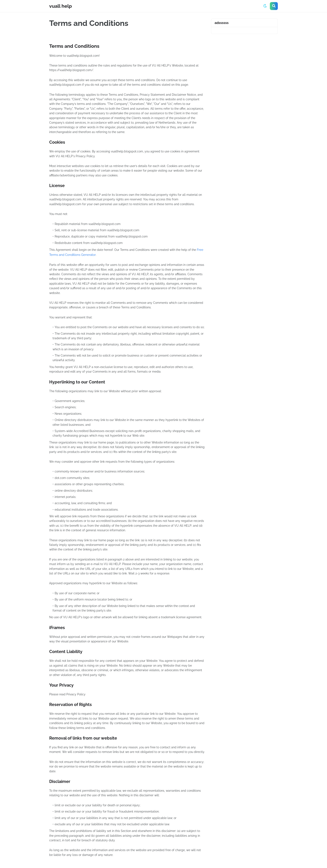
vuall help (61, 6)
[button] (265, 6)
